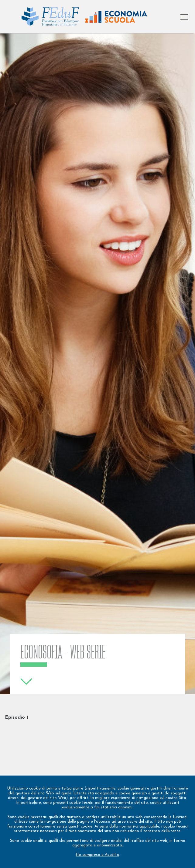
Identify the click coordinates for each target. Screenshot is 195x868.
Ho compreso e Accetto (97, 855)
